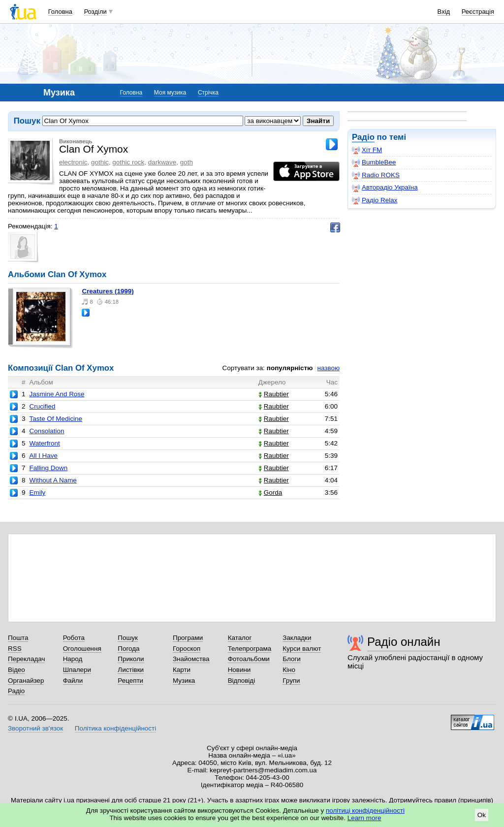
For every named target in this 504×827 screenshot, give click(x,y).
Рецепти (130, 681)
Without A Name (53, 480)
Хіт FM (367, 150)
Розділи (95, 12)
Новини (239, 670)
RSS (15, 649)
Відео (16, 670)
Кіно (289, 670)
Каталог (240, 638)
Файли (73, 681)
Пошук (128, 638)
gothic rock (128, 162)
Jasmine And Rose (57, 394)
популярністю (290, 368)
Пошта (18, 638)
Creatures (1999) (108, 291)
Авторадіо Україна (385, 188)
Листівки (131, 670)
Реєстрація (478, 12)
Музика (184, 681)
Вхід (444, 12)
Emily (37, 493)
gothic (100, 162)
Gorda (270, 493)
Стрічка (208, 93)
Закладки (297, 638)
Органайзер (26, 681)
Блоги (292, 659)
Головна (60, 12)
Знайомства (191, 659)
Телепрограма (250, 649)
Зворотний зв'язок (35, 728)
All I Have (43, 456)
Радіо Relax (375, 200)
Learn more (364, 818)
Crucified (42, 406)
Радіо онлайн (404, 642)
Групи (291, 681)
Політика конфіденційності (115, 728)
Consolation (47, 431)
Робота (74, 638)
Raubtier (274, 394)
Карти (182, 670)
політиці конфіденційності (365, 811)
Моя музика (170, 93)
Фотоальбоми (249, 659)
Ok (482, 815)
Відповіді (242, 681)
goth (187, 162)
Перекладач (26, 659)
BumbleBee (374, 162)
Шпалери (77, 670)
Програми (188, 638)
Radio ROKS (376, 175)
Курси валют (302, 649)
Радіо (363, 137)
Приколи (131, 659)
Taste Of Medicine (56, 419)
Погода (128, 649)
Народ (73, 659)
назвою (329, 368)
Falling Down (48, 468)
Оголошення (82, 649)
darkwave (162, 162)
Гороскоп (187, 649)
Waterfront (44, 443)
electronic (73, 162)
